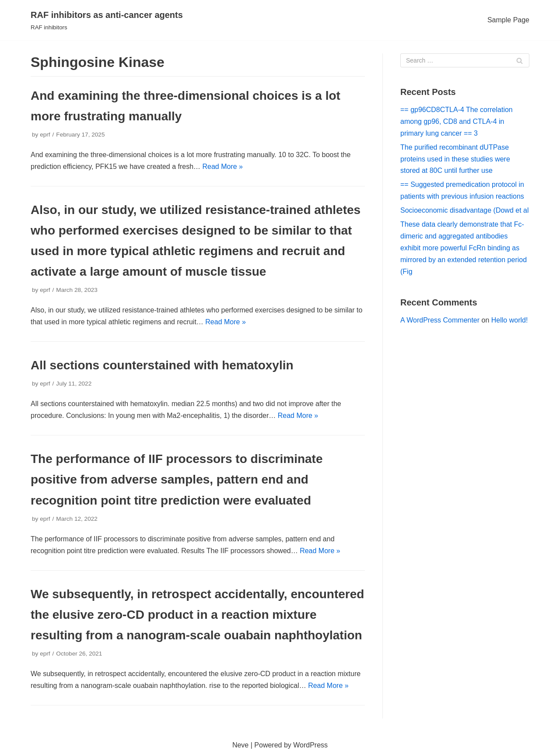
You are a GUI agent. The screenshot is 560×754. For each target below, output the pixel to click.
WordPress (310, 745)
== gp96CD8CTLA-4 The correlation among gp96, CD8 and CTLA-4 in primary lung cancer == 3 (457, 121)
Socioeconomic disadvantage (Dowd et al (465, 210)
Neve (240, 745)
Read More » (223, 167)
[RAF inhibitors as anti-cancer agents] (107, 20)
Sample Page (508, 20)
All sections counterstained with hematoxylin (162, 365)
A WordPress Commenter (440, 320)
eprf (45, 135)
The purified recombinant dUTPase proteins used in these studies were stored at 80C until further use (455, 159)
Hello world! (510, 320)
